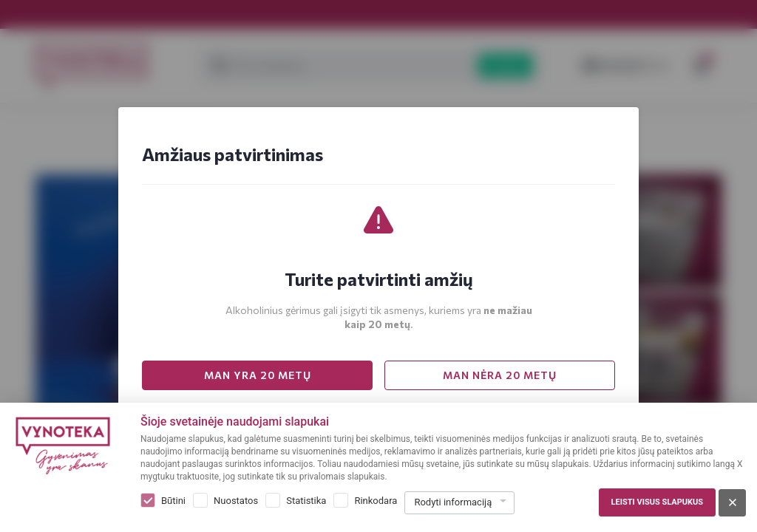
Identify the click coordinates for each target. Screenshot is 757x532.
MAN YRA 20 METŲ (258, 375)
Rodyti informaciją (453, 502)
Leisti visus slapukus (657, 502)
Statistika (306, 501)
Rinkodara (376, 501)
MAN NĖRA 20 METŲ (500, 375)
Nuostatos (236, 501)
